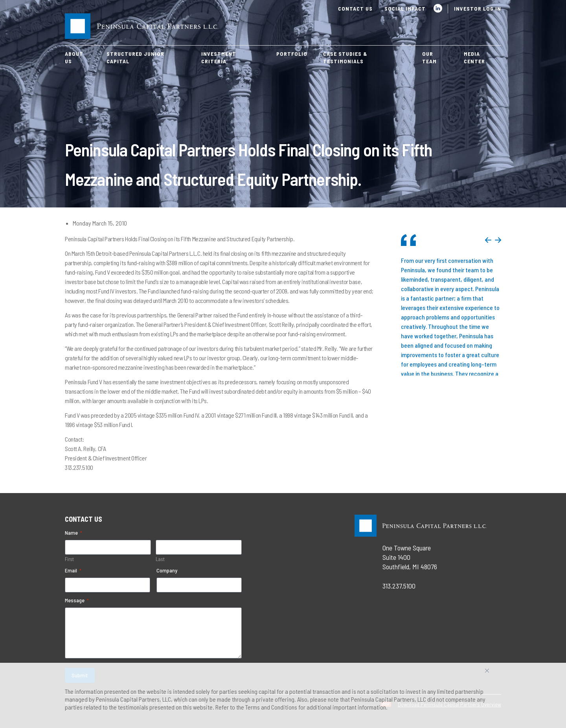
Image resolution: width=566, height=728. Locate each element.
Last (160, 559)
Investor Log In (478, 8)
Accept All (496, 674)
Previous (488, 240)
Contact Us (355, 8)
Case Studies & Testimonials (345, 57)
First (69, 559)
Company (167, 570)
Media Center (474, 57)
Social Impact (405, 8)
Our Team (429, 57)
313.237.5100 (399, 586)
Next (498, 240)
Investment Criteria (219, 57)
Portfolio (292, 54)
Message (77, 600)
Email (73, 570)
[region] (283, 695)
